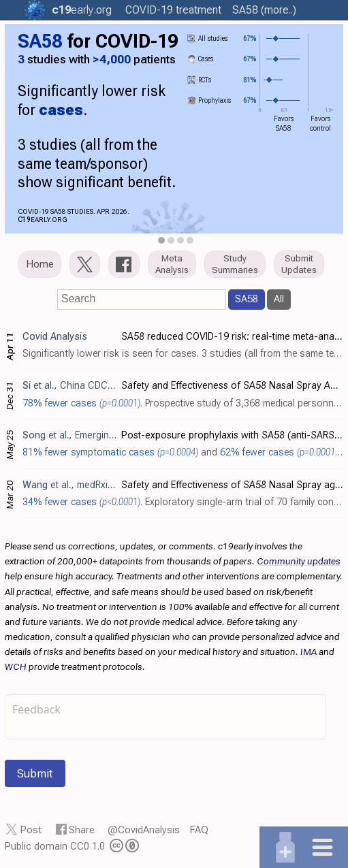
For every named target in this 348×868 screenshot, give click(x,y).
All (279, 299)
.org (82, 10)
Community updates (299, 561)
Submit (35, 773)
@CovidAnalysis (144, 830)
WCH (16, 666)
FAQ (199, 830)
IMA (309, 652)
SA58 (247, 299)
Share (82, 830)
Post (31, 830)
